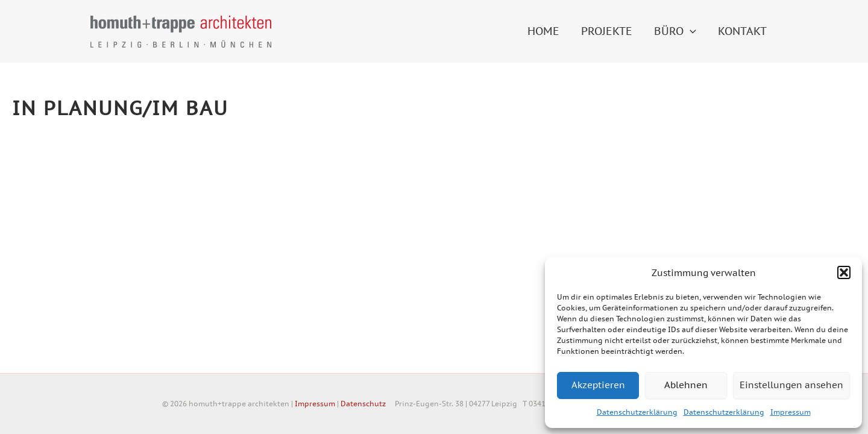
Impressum (791, 412)
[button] (844, 272)
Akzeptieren (598, 385)
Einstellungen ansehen (791, 385)
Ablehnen (686, 385)
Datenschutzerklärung (637, 412)
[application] (690, 31)
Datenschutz (363, 404)
